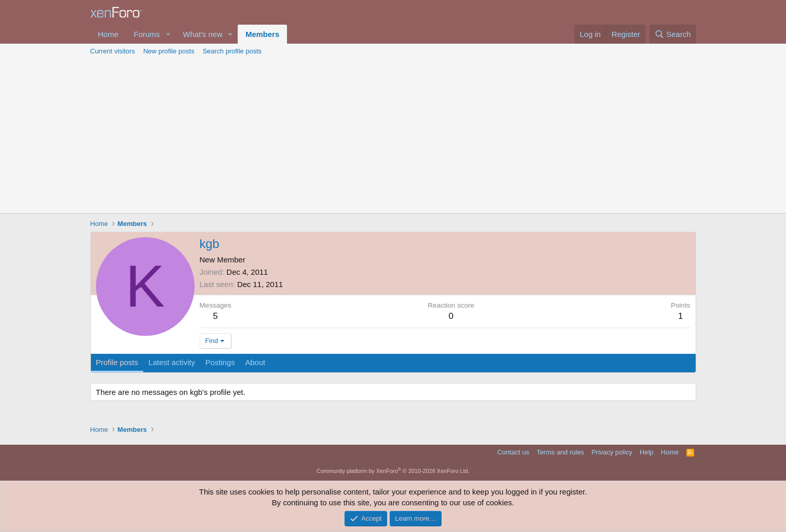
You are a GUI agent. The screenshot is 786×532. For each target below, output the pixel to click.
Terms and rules (560, 452)
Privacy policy (612, 452)
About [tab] (255, 362)
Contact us (513, 452)
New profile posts (169, 51)
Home (108, 34)
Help (647, 452)
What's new (203, 34)
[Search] (673, 34)
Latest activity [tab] (172, 362)
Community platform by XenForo (393, 471)
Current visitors (113, 51)
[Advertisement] (393, 136)
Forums (147, 34)
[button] (168, 34)
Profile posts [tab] (117, 362)
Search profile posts (232, 51)
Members (262, 34)
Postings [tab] (220, 362)
